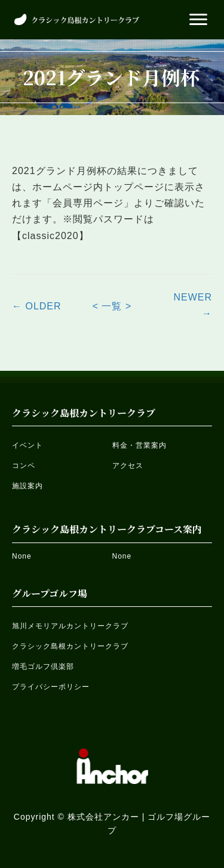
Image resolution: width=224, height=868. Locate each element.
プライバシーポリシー (51, 687)
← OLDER (37, 306)
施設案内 (27, 486)
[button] (198, 20)
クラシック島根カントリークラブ (70, 646)
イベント (27, 445)
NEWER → (193, 305)
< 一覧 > (112, 306)
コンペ (24, 466)
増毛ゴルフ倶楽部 (43, 666)
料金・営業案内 (139, 445)
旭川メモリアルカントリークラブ (70, 626)
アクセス (128, 466)
